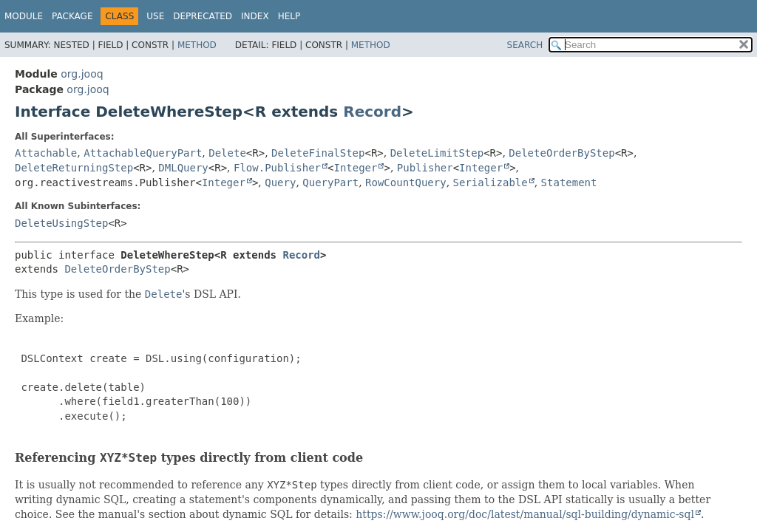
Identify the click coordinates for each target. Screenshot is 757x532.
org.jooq (82, 74)
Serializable (490, 183)
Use (155, 16)
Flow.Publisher (277, 168)
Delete (227, 153)
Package (72, 16)
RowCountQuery (406, 183)
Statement (569, 183)
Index (255, 16)
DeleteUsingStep (61, 223)
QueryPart (330, 183)
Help (289, 16)
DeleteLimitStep (437, 153)
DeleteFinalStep (318, 153)
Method (197, 45)
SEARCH (525, 45)
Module (24, 16)
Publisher (425, 168)
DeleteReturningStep (74, 168)
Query (280, 183)
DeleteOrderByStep (561, 153)
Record (372, 112)
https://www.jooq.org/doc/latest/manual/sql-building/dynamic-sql (525, 514)
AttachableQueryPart (143, 153)
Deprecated (203, 16)
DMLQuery (183, 168)
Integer (355, 168)
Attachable (46, 153)
